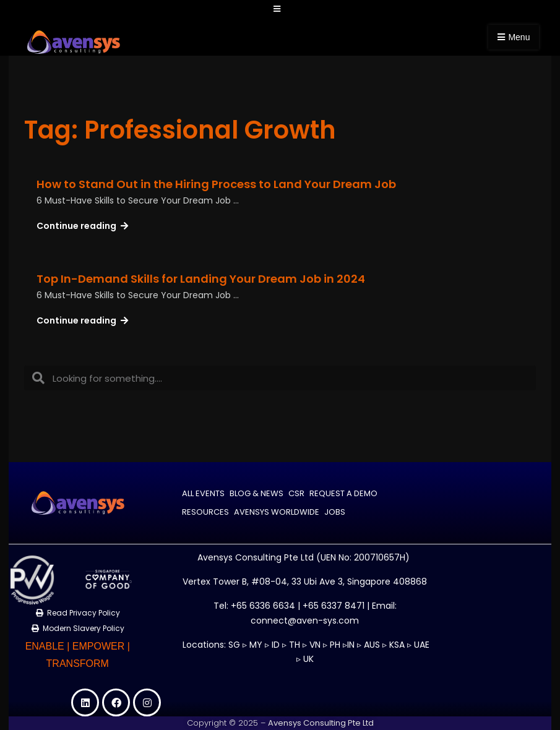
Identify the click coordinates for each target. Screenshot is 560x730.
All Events (203, 494)
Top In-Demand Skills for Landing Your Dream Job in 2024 (201, 279)
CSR (296, 494)
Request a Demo (343, 494)
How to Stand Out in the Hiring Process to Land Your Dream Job (216, 184)
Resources (205, 513)
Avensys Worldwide (277, 513)
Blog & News (256, 494)
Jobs (335, 513)
